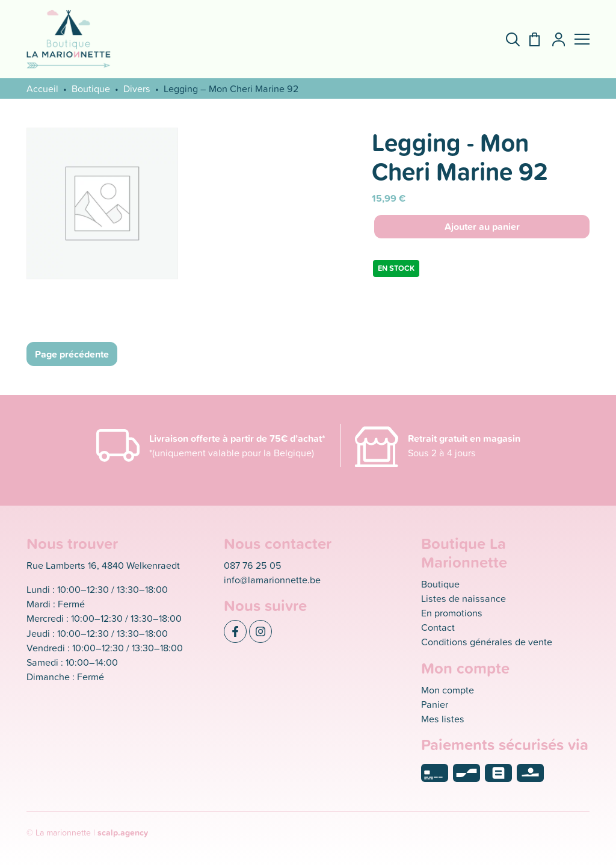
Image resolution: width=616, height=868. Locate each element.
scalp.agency (123, 832)
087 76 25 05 (253, 565)
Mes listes (443, 719)
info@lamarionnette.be (272, 580)
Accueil (42, 88)
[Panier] (530, 39)
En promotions (452, 613)
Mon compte (448, 690)
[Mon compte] (554, 39)
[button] (582, 39)
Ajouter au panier (482, 226)
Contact (438, 627)
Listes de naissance (464, 598)
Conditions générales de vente (487, 642)
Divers (137, 88)
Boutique (91, 88)
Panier (435, 704)
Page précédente (72, 354)
